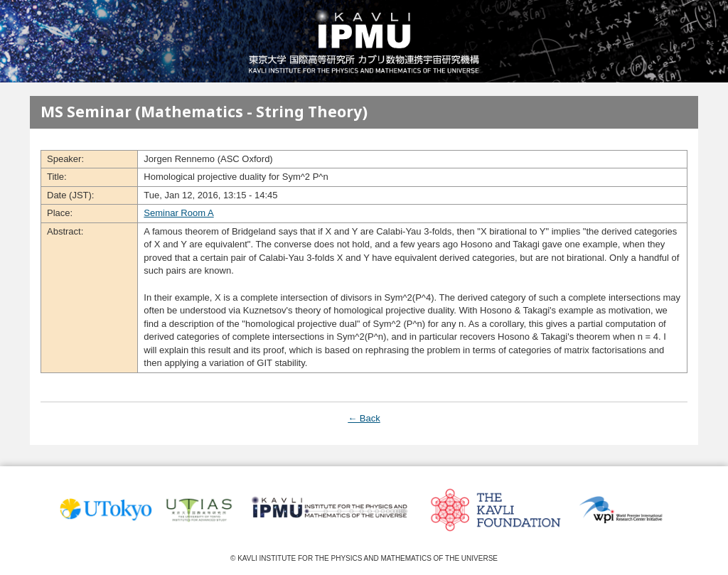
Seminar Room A (178, 213)
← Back (364, 418)
